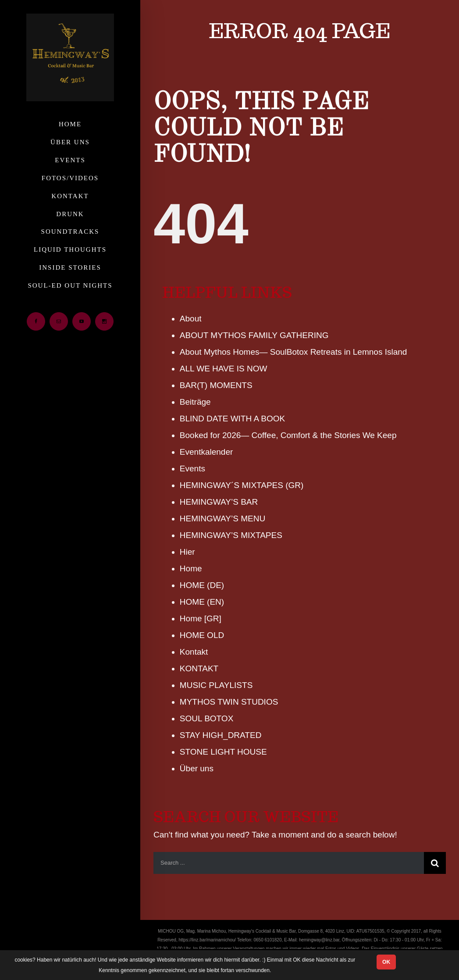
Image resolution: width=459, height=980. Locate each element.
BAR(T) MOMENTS (216, 385)
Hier (187, 552)
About (191, 319)
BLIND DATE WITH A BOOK (232, 419)
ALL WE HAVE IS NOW (224, 369)
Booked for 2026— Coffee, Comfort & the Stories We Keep (288, 435)
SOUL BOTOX (206, 718)
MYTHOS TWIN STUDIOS (229, 702)
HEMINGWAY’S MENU (222, 519)
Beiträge (195, 402)
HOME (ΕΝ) (202, 602)
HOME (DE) (202, 585)
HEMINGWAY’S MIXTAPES (231, 535)
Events (192, 469)
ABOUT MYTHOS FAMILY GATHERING (254, 335)
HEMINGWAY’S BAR (219, 502)
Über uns (197, 768)
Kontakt (194, 652)
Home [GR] (201, 618)
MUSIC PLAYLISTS (216, 685)
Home (191, 568)
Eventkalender (206, 452)
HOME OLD (202, 635)
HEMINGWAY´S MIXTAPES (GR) (242, 485)
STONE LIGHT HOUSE (223, 752)
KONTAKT (199, 668)
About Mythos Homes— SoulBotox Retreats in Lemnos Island (294, 352)
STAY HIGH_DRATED (221, 735)
